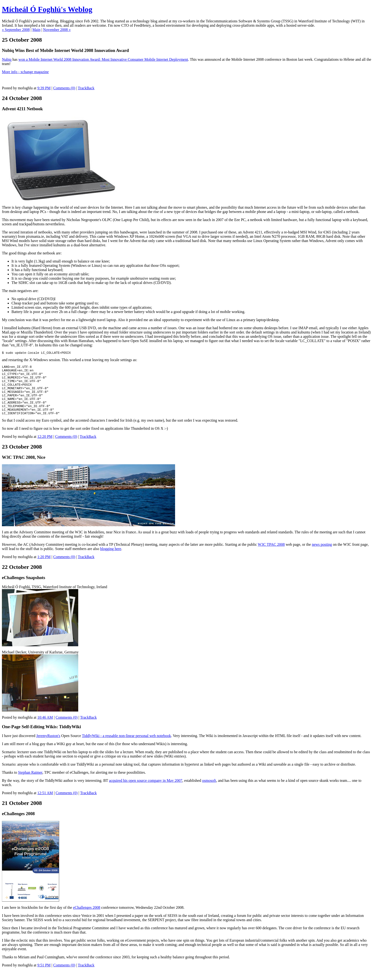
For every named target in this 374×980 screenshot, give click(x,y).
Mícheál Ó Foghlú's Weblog (47, 9)
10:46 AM (45, 728)
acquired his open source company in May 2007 (146, 791)
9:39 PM (44, 88)
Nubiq (7, 59)
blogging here (111, 559)
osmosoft (209, 791)
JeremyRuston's (48, 746)
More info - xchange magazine (25, 72)
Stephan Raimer (30, 783)
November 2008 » (57, 30)
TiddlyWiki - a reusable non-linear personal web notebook (126, 746)
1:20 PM (44, 568)
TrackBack (86, 88)
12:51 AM (45, 804)
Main (36, 30)
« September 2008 (16, 30)
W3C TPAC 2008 (271, 555)
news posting (322, 555)
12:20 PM (45, 447)
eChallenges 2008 (87, 918)
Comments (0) (64, 88)
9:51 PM (44, 976)
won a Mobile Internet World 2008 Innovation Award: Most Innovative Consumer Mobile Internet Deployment (103, 59)
